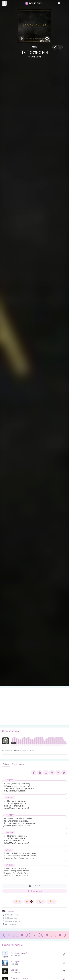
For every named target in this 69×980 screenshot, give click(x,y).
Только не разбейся (20, 953)
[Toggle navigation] (66, 3)
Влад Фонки (8, 911)
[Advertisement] (34, 707)
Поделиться (35, 891)
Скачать (34, 886)
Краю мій (15, 970)
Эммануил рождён (19, 978)
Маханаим (34, 57)
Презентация (18, 764)
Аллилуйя (15, 962)
